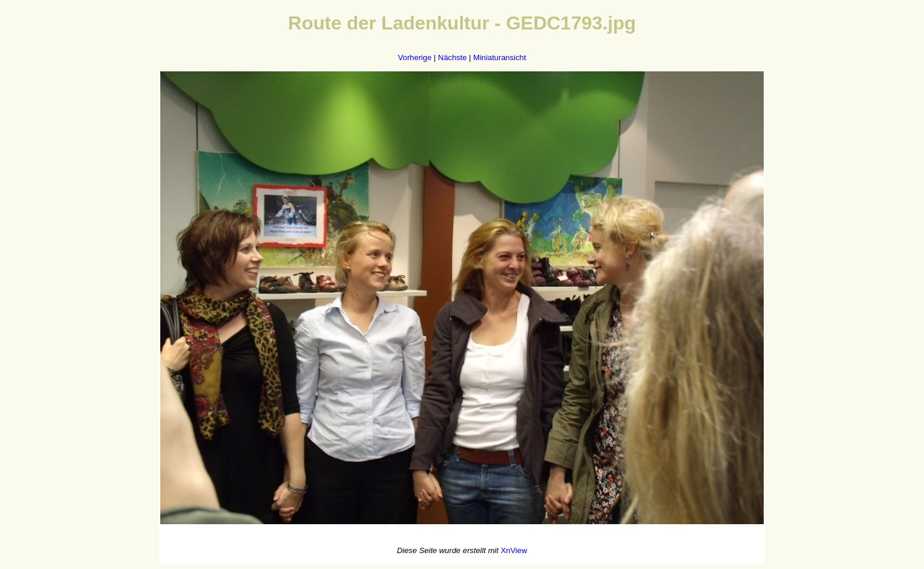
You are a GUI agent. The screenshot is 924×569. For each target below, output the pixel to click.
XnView (514, 550)
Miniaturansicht (500, 57)
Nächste (452, 57)
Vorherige (415, 57)
